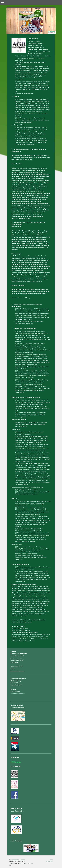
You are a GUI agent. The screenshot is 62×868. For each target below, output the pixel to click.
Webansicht (49, 862)
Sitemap (22, 860)
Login (51, 860)
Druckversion (14, 860)
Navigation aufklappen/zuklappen (31, 2)
